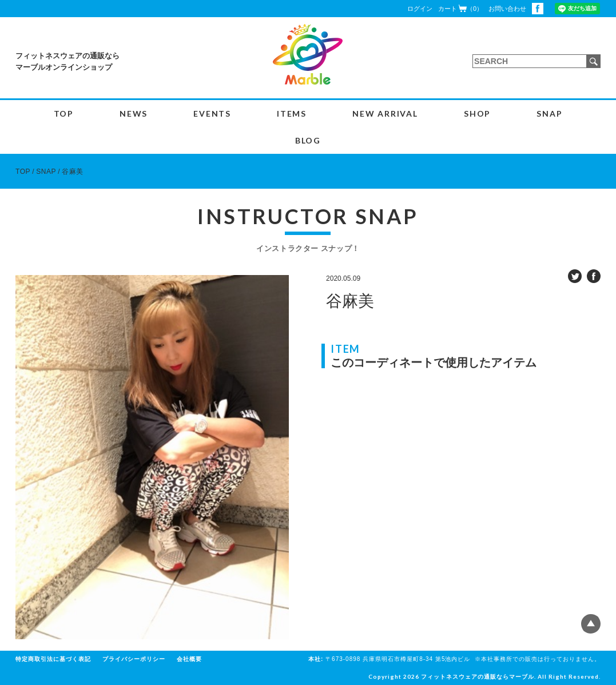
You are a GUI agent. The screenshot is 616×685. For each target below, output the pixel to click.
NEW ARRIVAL (385, 113)
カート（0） (460, 8)
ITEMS (292, 113)
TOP (64, 113)
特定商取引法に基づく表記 (53, 659)
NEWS (134, 113)
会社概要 (189, 659)
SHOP (477, 113)
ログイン (420, 9)
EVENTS (212, 113)
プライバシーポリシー (134, 659)
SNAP (549, 113)
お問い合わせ (507, 9)
